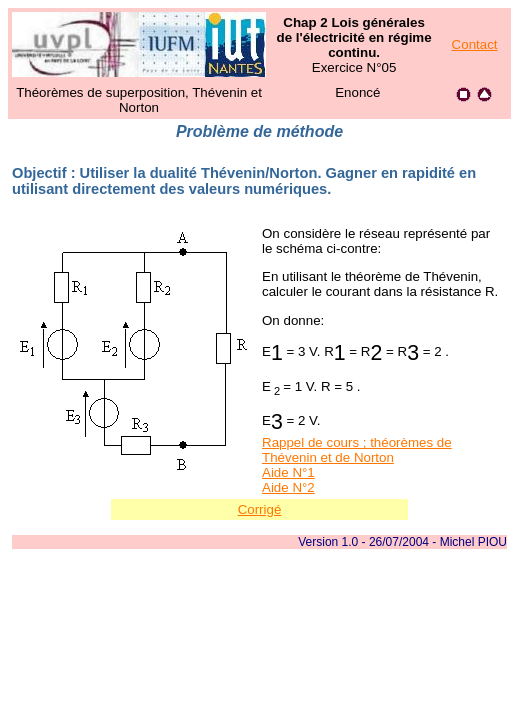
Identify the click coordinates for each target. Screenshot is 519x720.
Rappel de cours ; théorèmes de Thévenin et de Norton (357, 450)
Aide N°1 (288, 472)
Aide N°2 (288, 487)
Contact (475, 44)
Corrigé (260, 509)
